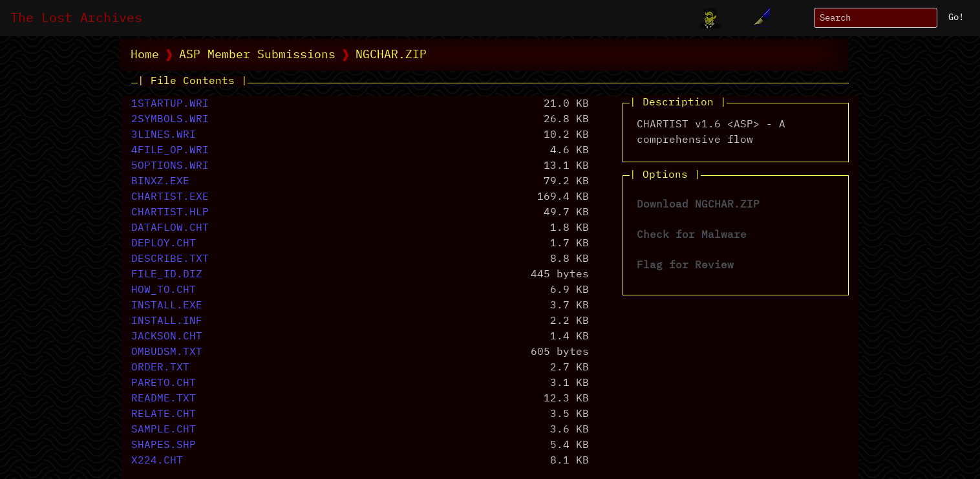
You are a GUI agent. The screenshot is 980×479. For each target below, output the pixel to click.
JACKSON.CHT (167, 337)
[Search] (876, 18)
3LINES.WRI (164, 135)
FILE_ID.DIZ (167, 275)
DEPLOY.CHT (164, 244)
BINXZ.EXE (160, 182)
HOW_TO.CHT (164, 290)
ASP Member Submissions (257, 55)
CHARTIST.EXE (170, 197)
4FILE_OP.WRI (170, 151)
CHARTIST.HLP (170, 213)
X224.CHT (157, 461)
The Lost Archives (76, 18)
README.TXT (164, 399)
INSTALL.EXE (167, 306)
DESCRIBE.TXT (170, 259)
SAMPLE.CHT (164, 430)
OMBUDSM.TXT (167, 352)
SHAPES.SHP (164, 445)
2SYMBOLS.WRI (170, 120)
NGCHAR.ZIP (391, 55)
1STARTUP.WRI (170, 104)
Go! (956, 17)
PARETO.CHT (164, 383)
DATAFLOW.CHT (170, 228)
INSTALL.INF (167, 321)
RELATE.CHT (164, 414)
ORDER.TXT (160, 368)
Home (145, 55)
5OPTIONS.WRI (170, 166)
